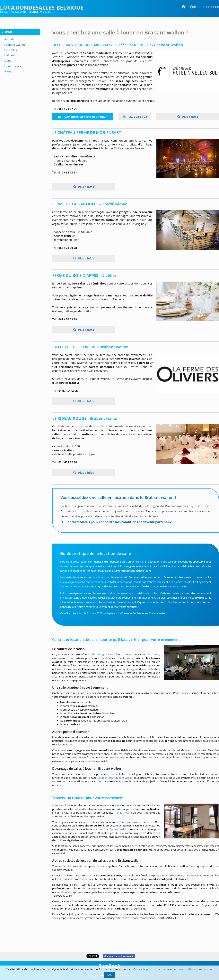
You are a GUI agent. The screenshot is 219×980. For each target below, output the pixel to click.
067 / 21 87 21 (135, 117)
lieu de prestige (96, 654)
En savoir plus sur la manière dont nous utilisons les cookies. (173, 969)
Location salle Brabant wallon (115, 778)
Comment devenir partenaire (119, 956)
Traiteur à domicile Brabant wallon (107, 829)
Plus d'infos (190, 117)
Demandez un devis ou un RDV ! (83, 117)
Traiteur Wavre (123, 813)
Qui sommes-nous (205, 7)
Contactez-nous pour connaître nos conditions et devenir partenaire (119, 522)
